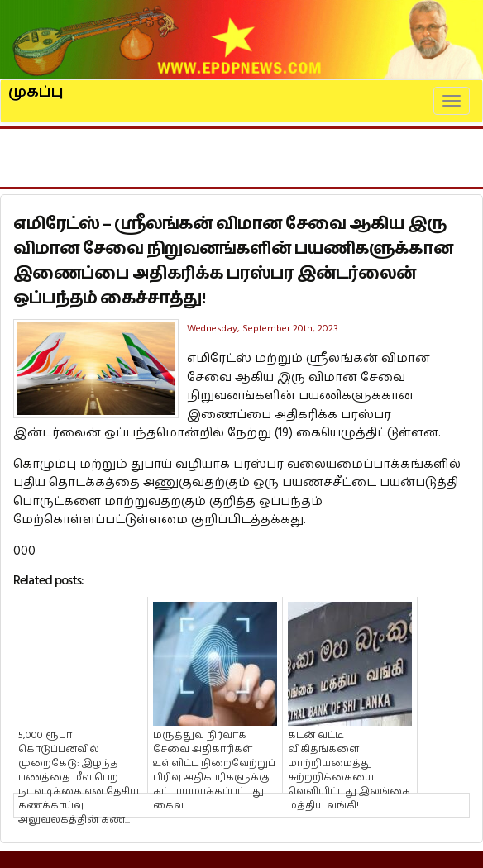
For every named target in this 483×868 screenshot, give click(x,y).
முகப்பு (36, 85)
